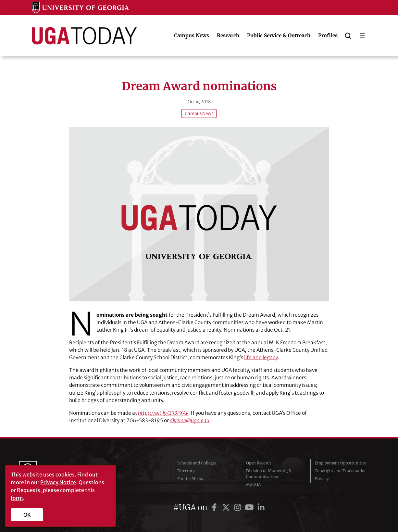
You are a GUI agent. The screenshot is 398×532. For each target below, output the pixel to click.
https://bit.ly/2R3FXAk (163, 413)
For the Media (190, 479)
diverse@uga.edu (190, 420)
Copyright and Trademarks (340, 471)
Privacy (322, 479)
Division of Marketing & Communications (269, 474)
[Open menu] (362, 36)
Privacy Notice (58, 482)
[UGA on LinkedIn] (261, 507)
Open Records (259, 463)
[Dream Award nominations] (199, 214)
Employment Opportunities (341, 463)
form (17, 498)
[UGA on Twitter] (227, 507)
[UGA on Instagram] (239, 507)
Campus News (199, 114)
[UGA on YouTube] (250, 507)
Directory (186, 471)
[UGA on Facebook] (215, 507)
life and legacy (261, 357)
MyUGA (253, 484)
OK (27, 515)
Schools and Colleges (197, 463)
